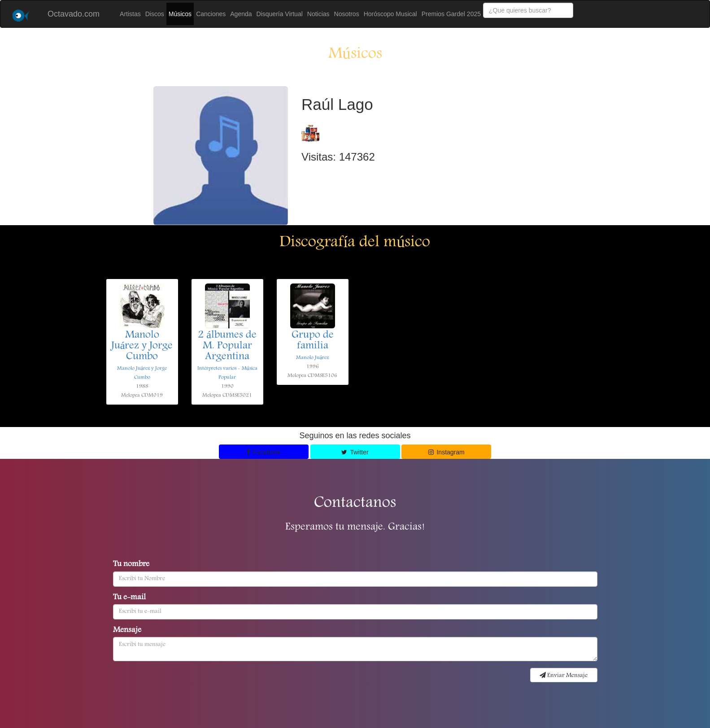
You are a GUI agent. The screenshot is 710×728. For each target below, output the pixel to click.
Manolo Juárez (312, 358)
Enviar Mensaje (564, 676)
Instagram (446, 452)
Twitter (355, 452)
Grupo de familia (313, 341)
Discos (155, 14)
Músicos (180, 14)
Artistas (130, 14)
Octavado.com (74, 14)
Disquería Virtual (280, 14)
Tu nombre (131, 565)
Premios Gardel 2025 (451, 14)
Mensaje (127, 631)
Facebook (264, 452)
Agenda (241, 14)
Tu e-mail (129, 598)
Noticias (318, 14)
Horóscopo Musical (390, 14)
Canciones (211, 14)
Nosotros (347, 14)
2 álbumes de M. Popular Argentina (227, 346)
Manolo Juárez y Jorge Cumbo (142, 346)
